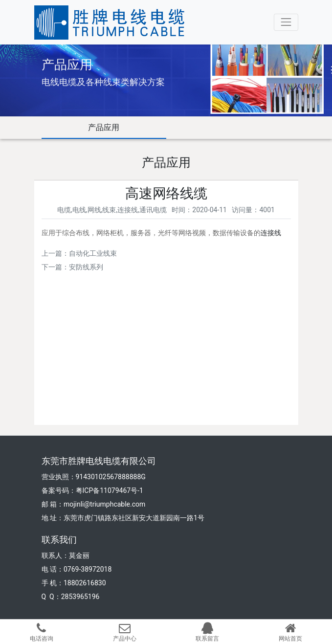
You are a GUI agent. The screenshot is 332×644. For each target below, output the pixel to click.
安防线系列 (86, 267)
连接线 (271, 233)
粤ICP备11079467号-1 (110, 490)
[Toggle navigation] (286, 22)
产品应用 (104, 127)
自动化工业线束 (93, 253)
